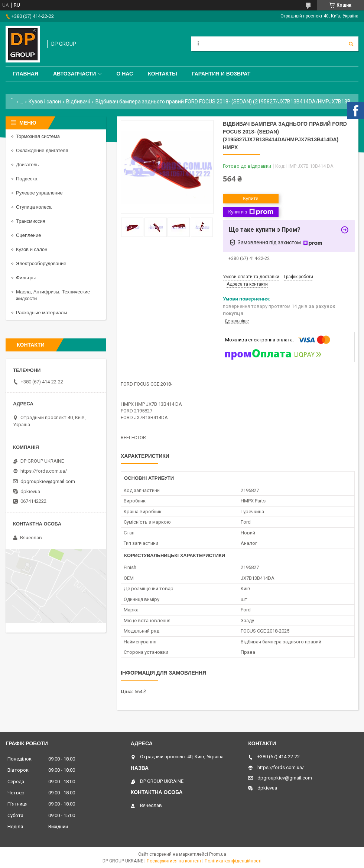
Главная (26, 74)
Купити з (251, 212)
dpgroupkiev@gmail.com (48, 481)
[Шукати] (351, 44)
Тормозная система (38, 136)
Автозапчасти (75, 74)
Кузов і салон (45, 102)
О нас (125, 74)
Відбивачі (78, 102)
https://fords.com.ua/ (44, 471)
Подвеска (27, 179)
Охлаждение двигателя (42, 150)
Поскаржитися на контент (174, 861)
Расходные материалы (42, 313)
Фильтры (26, 278)
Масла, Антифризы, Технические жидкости (53, 295)
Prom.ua (218, 854)
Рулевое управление (39, 193)
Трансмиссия (31, 221)
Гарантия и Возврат (221, 74)
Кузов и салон (32, 249)
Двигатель (27, 165)
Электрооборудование (41, 263)
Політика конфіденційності (233, 861)
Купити (251, 198)
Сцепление (28, 235)
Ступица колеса (34, 207)
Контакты (162, 74)
